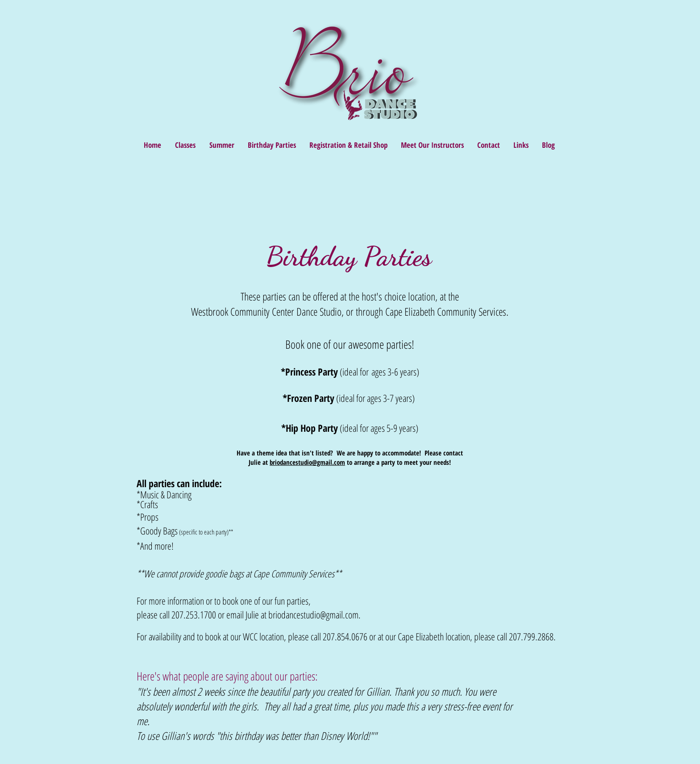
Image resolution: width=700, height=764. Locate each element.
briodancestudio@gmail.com (307, 462)
